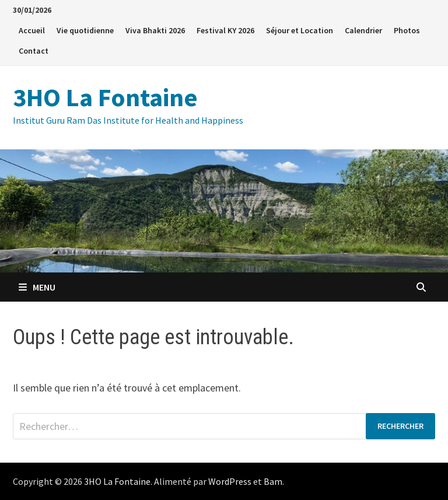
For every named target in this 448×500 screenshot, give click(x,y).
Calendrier (363, 30)
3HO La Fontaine (105, 97)
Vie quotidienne (85, 30)
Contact (34, 51)
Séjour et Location (300, 30)
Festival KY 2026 (225, 30)
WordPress (230, 481)
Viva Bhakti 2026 (155, 30)
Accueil (32, 30)
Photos (407, 30)
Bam (273, 481)
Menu (37, 287)
